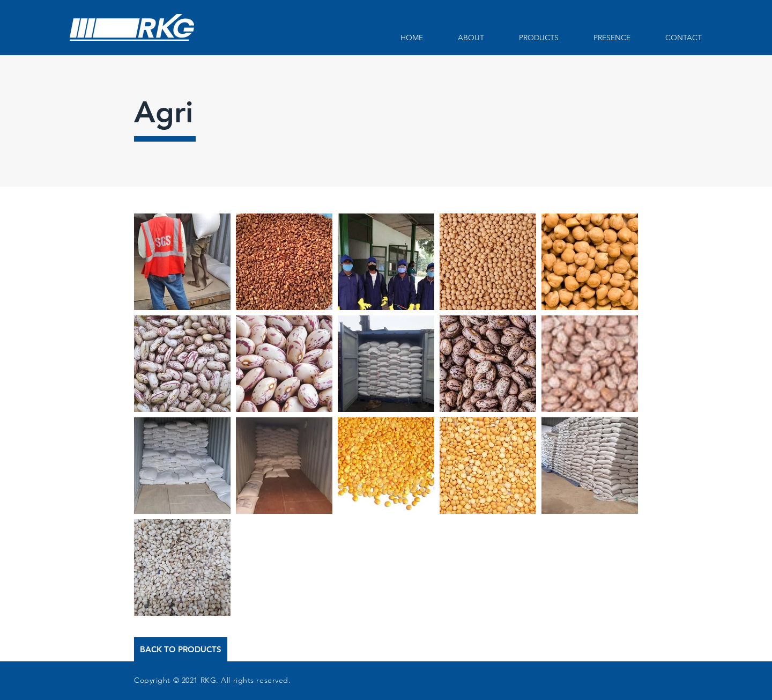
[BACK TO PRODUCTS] (181, 649)
